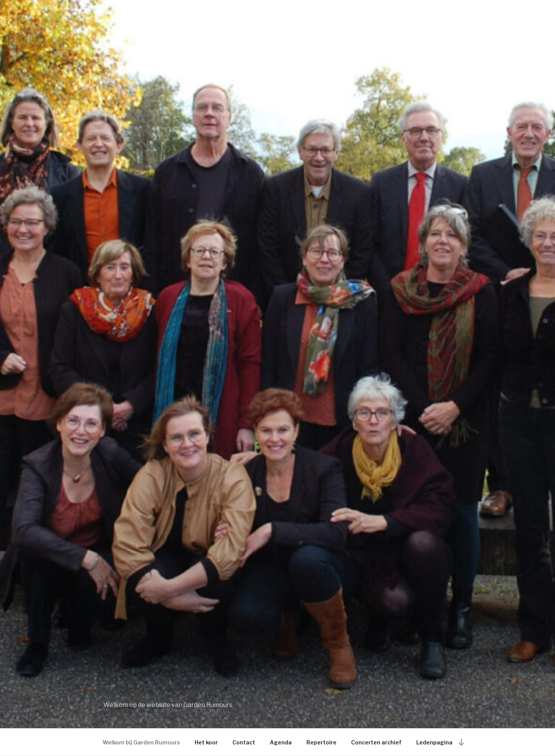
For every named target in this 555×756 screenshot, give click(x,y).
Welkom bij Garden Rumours (141, 742)
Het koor (206, 742)
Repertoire (321, 742)
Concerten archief (376, 742)
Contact (244, 742)
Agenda (281, 742)
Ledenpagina (434, 742)
